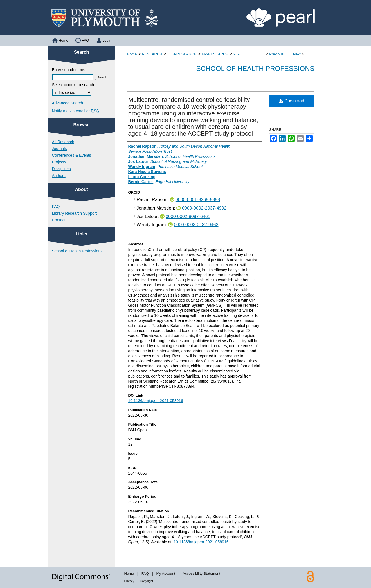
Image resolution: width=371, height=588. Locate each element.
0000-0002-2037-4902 (204, 208)
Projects (59, 162)
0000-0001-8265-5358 (198, 200)
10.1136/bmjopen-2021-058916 (156, 401)
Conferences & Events (72, 155)
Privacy (129, 581)
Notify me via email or (76, 111)
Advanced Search (68, 103)
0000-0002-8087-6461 (188, 216)
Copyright (146, 581)
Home (132, 54)
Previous (276, 54)
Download (292, 101)
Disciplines (61, 169)
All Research (63, 142)
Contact (59, 220)
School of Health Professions (255, 69)
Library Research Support (75, 213)
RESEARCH (152, 54)
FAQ (56, 207)
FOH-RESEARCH (182, 54)
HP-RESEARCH (215, 54)
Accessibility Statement (201, 574)
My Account (166, 574)
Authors (59, 176)
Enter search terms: (69, 70)
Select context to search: (74, 85)
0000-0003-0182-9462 (196, 225)
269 (237, 54)
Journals (59, 149)
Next (297, 54)
